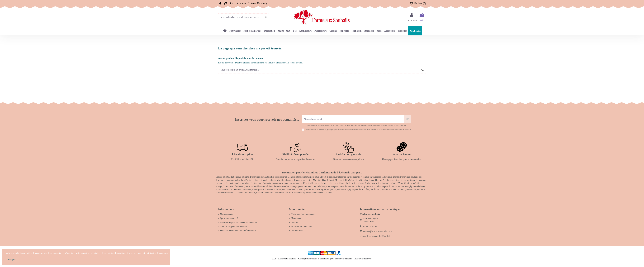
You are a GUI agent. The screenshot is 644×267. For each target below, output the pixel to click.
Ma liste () (418, 3)
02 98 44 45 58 (370, 226)
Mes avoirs (296, 218)
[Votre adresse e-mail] (353, 119)
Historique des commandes (303, 214)
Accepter (12, 260)
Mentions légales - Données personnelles (239, 222)
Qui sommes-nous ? (229, 218)
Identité (294, 222)
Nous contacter (227, 214)
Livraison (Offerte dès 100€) (252, 3)
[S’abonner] (408, 119)
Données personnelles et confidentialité (238, 231)
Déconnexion (297, 231)
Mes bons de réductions (302, 226)
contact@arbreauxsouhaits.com (378, 231)
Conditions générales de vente (234, 226)
